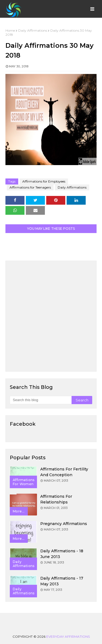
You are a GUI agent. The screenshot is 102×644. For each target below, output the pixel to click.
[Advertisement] (51, 316)
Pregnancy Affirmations (64, 524)
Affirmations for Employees (44, 181)
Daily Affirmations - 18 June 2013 (62, 554)
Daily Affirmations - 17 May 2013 (62, 581)
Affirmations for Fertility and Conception (64, 472)
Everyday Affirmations (68, 636)
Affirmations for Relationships (56, 499)
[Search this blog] (41, 400)
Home (10, 30)
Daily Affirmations (33, 30)
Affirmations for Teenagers (30, 187)
